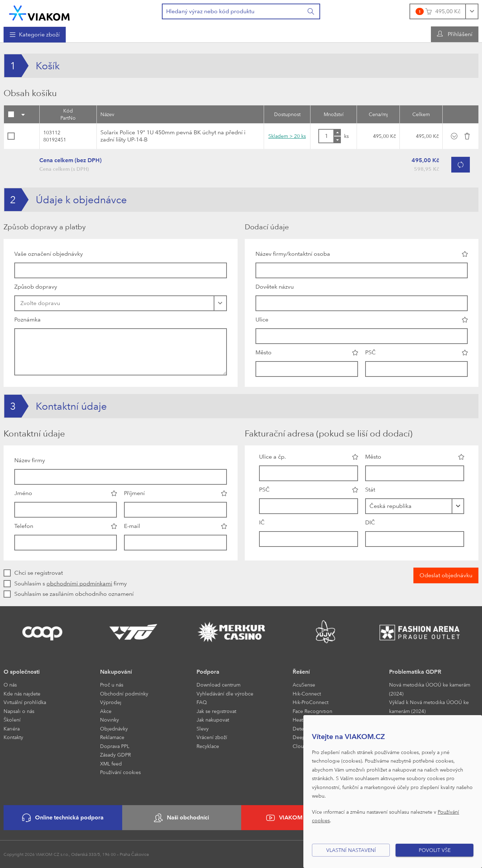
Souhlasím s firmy (71, 583)
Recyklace (208, 746)
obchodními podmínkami (79, 583)
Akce (106, 711)
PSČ (371, 352)
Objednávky (114, 729)
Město (264, 352)
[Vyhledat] (311, 11)
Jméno (23, 493)
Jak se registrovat (216, 711)
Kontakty (13, 737)
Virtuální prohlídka (25, 702)
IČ (262, 522)
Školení (12, 720)
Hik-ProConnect (310, 702)
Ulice (262, 320)
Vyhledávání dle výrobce (225, 694)
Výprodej (111, 702)
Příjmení (134, 493)
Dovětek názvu (275, 287)
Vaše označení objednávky (49, 254)
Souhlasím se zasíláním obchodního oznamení (74, 594)
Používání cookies (120, 772)
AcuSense (304, 685)
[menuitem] (35, 35)
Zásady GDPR (115, 755)
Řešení (301, 672)
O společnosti (22, 672)
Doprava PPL (115, 746)
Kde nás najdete (22, 694)
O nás (10, 685)
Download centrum (218, 685)
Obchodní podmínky (124, 694)
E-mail (132, 526)
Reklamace (112, 737)
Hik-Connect (307, 694)
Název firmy (30, 460)
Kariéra (12, 729)
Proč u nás (112, 685)
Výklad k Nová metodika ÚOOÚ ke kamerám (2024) (429, 707)
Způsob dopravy (36, 287)
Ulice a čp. (272, 457)
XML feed (111, 764)
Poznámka (28, 320)
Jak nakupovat (213, 720)
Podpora (208, 672)
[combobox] (415, 506)
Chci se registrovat (39, 573)
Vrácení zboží (212, 737)
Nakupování (116, 672)
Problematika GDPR (415, 672)
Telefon (24, 526)
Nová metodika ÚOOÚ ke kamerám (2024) (430, 689)
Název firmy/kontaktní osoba (293, 254)
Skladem (287, 136)
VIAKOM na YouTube (300, 818)
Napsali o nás (19, 711)
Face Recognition (312, 711)
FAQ (202, 702)
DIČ (370, 522)
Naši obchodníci (182, 818)
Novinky (110, 720)
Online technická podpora (63, 818)
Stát (370, 490)
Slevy (203, 729)
